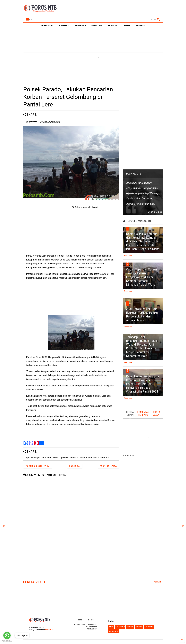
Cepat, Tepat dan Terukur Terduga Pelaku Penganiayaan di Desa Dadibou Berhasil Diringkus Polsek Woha (142, 277)
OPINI (127, 25)
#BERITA (64, 25)
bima (111, 627)
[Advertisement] (71, 69)
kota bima (120, 627)
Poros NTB (49, 630)
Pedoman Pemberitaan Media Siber (91, 627)
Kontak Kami (79, 625)
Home (79, 620)
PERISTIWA (97, 25)
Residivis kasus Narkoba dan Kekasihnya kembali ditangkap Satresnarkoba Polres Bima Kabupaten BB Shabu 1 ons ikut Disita (143, 241)
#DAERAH (81, 25)
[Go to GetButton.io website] (7, 641)
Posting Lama (108, 466)
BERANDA (47, 25)
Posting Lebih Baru (37, 466)
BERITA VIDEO (34, 582)
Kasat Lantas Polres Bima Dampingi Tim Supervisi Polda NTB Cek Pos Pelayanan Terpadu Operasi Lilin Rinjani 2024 (143, 384)
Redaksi (92, 620)
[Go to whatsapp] (7, 635)
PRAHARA (140, 25)
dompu (130, 627)
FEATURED (113, 25)
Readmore (128, 256)
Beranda (75, 466)
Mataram (149, 627)
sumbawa (113, 631)
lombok (139, 627)
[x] (4, 526)
